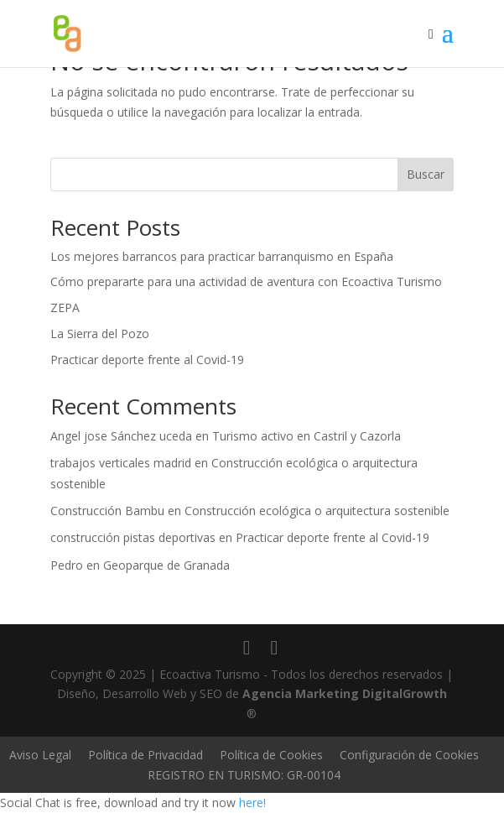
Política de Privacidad (145, 755)
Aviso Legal (40, 755)
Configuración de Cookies (409, 755)
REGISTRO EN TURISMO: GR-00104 (244, 775)
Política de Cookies (271, 755)
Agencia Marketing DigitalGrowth (345, 693)
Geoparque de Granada (166, 565)
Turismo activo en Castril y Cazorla (307, 436)
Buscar (426, 174)
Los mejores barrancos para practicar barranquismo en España (222, 256)
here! (252, 803)
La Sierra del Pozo (100, 334)
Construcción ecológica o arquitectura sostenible (317, 511)
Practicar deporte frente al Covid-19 (147, 360)
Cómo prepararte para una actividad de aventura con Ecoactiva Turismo (246, 281)
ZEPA (65, 307)
